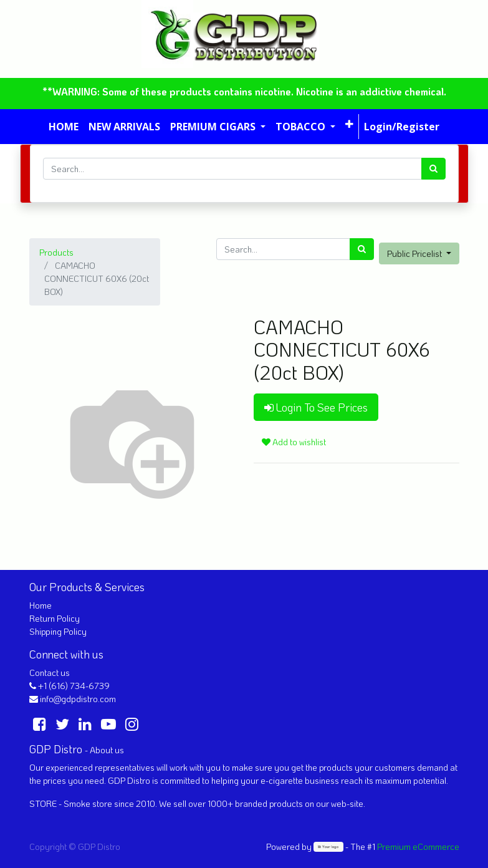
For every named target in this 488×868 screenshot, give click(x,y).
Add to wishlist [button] (294, 442)
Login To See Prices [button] (316, 407)
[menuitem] (64, 127)
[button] (349, 124)
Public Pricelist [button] (415, 253)
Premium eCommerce (418, 846)
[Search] (433, 169)
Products (56, 252)
